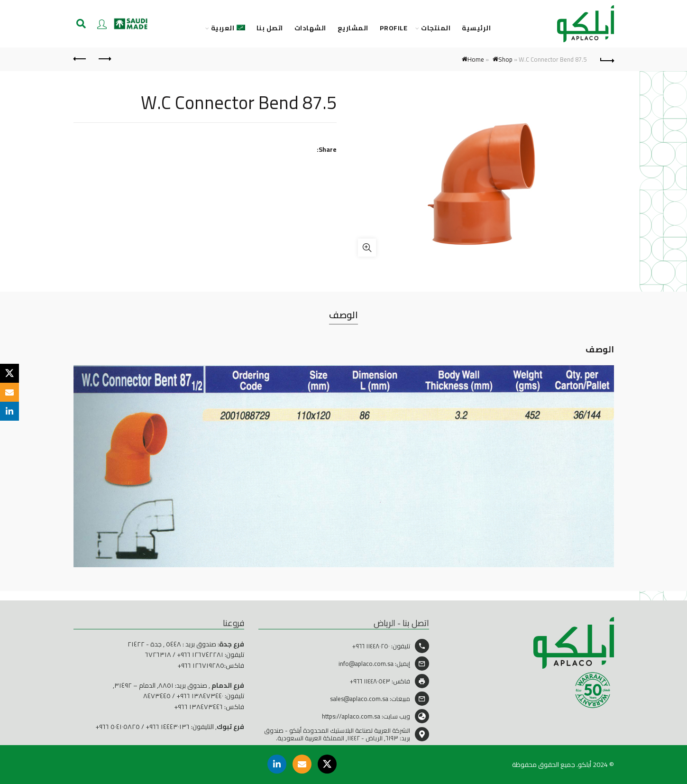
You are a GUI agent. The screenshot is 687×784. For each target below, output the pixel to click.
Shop (505, 59)
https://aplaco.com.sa (351, 716)
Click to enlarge (367, 248)
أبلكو (585, 765)
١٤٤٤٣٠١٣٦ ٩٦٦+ (168, 727)
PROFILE (394, 28)
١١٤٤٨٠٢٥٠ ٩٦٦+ (371, 646)
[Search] (81, 24)
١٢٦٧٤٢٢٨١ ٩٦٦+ (200, 655)
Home (476, 59)
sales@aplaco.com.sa (359, 699)
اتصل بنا (270, 28)
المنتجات (436, 28)
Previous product (104, 59)
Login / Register (102, 24)
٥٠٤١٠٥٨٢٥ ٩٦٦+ (118, 727)
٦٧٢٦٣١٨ (158, 655)
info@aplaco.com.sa (366, 664)
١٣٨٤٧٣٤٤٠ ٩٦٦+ (200, 696)
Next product (80, 59)
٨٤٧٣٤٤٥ (157, 696)
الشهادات (310, 28)
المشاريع (353, 28)
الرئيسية (476, 28)
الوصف (343, 315)
